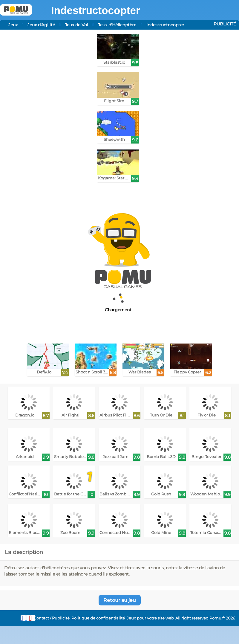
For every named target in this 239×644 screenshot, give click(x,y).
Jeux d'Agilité (41, 25)
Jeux (13, 25)
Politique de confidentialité (98, 618)
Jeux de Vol (76, 25)
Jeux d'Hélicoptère (117, 25)
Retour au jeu (120, 600)
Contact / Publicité (52, 618)
